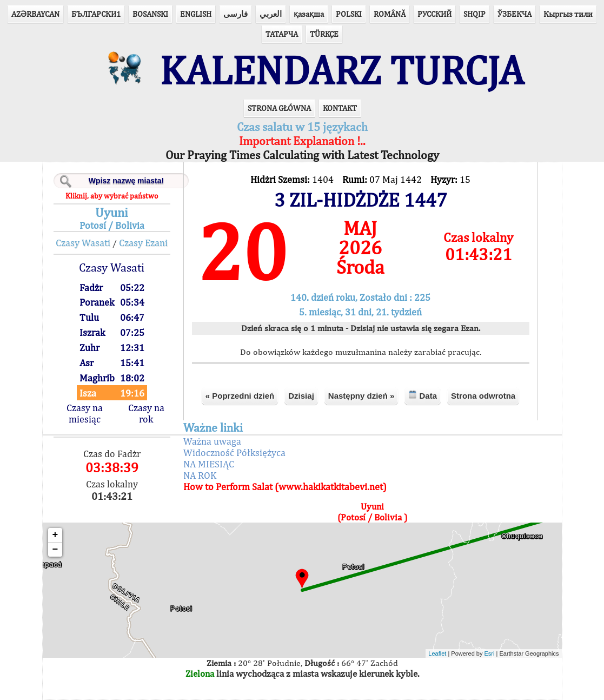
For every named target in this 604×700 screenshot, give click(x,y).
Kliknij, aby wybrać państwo (112, 196)
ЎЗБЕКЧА (515, 14)
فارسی (235, 14)
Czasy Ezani (143, 243)
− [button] (55, 550)
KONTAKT (340, 108)
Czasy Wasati (83, 243)
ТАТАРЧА (282, 34)
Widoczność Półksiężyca (234, 453)
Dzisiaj (301, 396)
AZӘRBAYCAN (35, 14)
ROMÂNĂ (390, 14)
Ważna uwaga (212, 441)
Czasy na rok (146, 413)
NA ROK (200, 475)
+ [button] (55, 535)
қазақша (309, 14)
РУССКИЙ (434, 14)
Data (423, 395)
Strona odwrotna (483, 396)
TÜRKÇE (324, 34)
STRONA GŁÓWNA (279, 108)
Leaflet (437, 653)
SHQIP (474, 14)
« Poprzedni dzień (240, 396)
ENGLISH (196, 14)
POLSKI (349, 14)
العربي (271, 14)
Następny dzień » (361, 396)
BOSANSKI (150, 14)
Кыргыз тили (568, 14)
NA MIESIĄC (209, 464)
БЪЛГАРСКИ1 (96, 14)
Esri (490, 653)
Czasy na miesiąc (85, 413)
